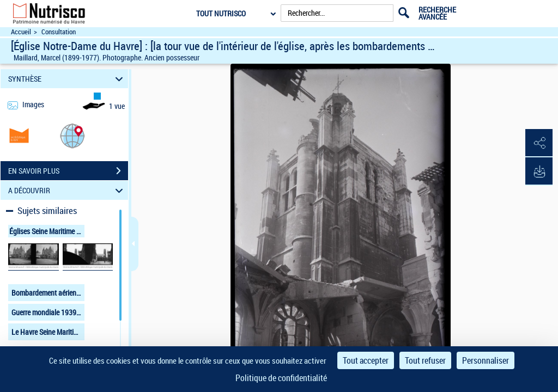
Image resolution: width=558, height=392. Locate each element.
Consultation (59, 32)
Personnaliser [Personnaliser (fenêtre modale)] (486, 360)
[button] (72, 135)
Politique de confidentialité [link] (281, 378)
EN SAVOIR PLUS (68, 171)
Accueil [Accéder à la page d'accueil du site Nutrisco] (21, 32)
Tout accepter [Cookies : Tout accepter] (366, 360)
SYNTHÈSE (67, 79)
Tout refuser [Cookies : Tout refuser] (425, 360)
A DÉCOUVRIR (67, 190)
